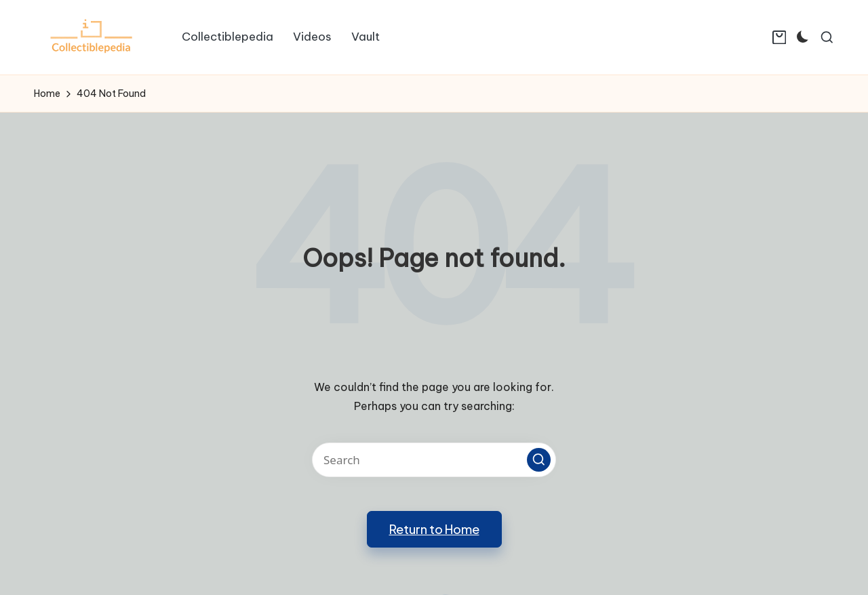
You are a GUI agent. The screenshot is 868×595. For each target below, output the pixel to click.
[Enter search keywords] (434, 460)
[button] (539, 460)
